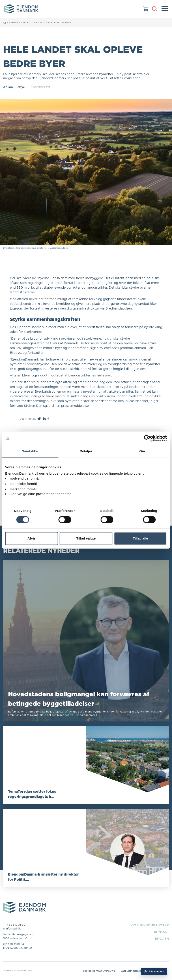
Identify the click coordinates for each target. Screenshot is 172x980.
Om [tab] (142, 451)
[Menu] (165, 9)
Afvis (31, 538)
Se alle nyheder (153, 549)
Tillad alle (140, 538)
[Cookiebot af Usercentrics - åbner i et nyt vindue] (147, 438)
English (161, 939)
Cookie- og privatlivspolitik (93, 971)
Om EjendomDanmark (148, 925)
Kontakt (161, 932)
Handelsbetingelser (128, 971)
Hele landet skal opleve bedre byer (49, 22)
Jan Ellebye (16, 87)
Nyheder (15, 22)
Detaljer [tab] (86, 451)
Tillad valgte (86, 538)
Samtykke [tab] (30, 451)
